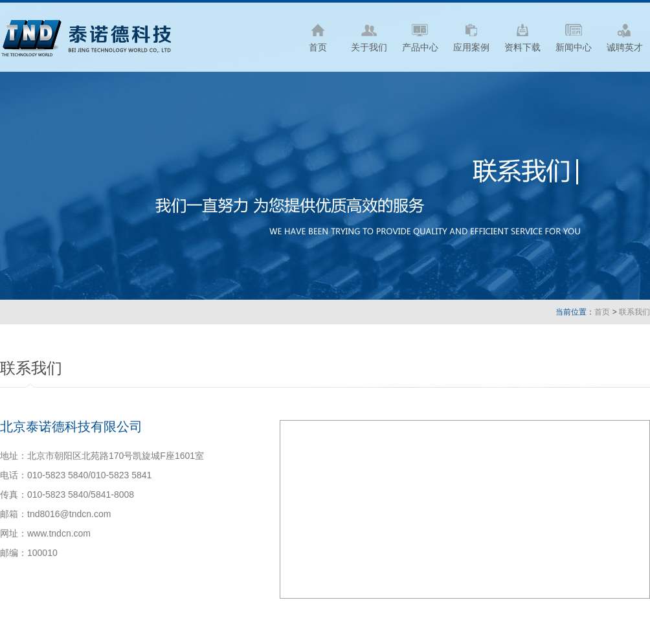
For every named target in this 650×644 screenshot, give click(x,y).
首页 (602, 312)
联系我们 (634, 312)
